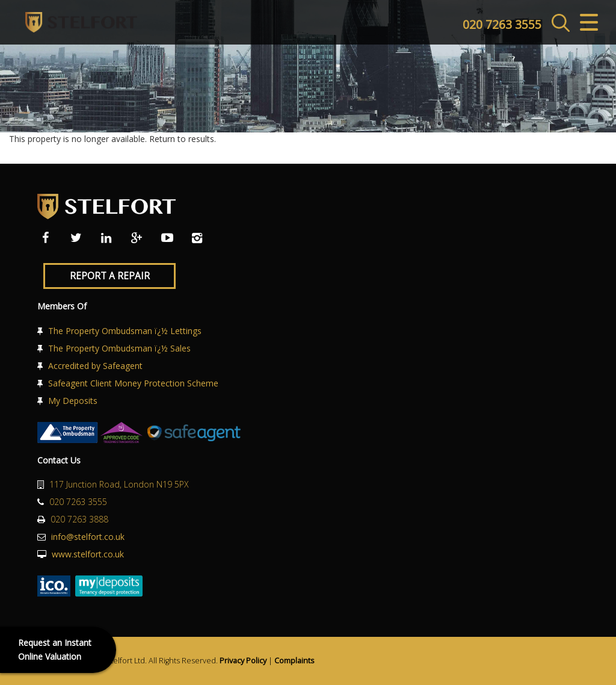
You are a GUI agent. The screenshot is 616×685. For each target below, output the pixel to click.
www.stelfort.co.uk (88, 554)
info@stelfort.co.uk (88, 537)
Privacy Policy (243, 661)
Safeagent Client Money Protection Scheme (133, 383)
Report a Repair (110, 276)
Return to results (182, 139)
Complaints (294, 661)
